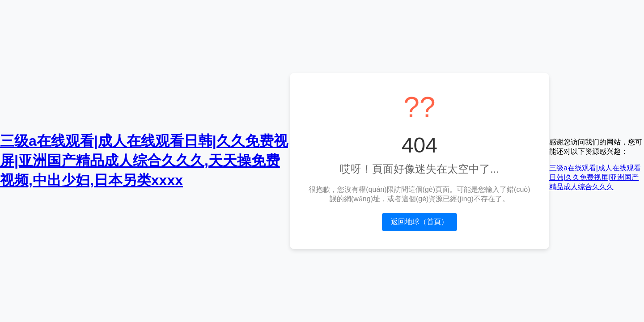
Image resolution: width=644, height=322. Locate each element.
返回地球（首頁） (419, 222)
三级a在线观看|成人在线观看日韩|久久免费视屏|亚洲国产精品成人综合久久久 (595, 177)
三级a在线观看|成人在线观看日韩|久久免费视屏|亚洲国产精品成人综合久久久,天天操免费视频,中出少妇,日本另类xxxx (144, 161)
